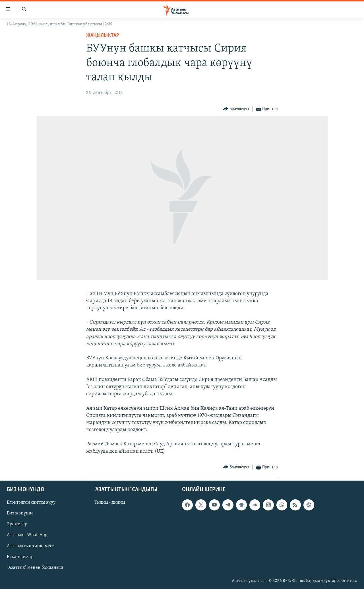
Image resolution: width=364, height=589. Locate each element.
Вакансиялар (20, 557)
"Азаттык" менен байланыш (35, 568)
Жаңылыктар (103, 35)
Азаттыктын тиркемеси (31, 546)
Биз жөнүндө (20, 513)
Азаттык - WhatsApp (27, 535)
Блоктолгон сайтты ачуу (31, 502)
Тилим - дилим (110, 502)
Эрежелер (17, 524)
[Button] (236, 109)
